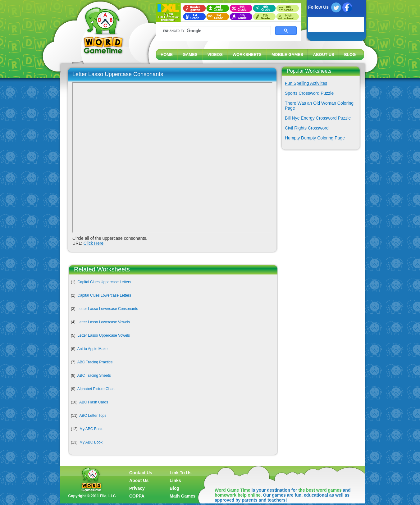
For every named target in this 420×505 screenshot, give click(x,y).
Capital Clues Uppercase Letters (104, 282)
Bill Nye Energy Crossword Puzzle (318, 118)
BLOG (350, 55)
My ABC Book (91, 429)
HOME (167, 55)
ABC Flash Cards (94, 402)
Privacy (137, 488)
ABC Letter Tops (93, 416)
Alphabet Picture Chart (96, 389)
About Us (139, 480)
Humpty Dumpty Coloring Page (315, 138)
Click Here (94, 243)
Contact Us (141, 473)
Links (175, 480)
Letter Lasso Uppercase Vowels (104, 335)
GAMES (190, 55)
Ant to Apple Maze (92, 349)
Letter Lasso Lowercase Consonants (108, 309)
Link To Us (181, 473)
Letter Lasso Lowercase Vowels (104, 322)
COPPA (137, 496)
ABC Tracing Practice (95, 362)
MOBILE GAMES (287, 55)
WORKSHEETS (247, 55)
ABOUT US (324, 55)
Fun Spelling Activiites (306, 83)
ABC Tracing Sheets (94, 375)
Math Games (183, 496)
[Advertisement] (319, 199)
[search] (215, 31)
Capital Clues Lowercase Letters (104, 295)
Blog (174, 488)
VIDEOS (215, 55)
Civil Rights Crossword (307, 128)
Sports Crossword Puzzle (309, 93)
